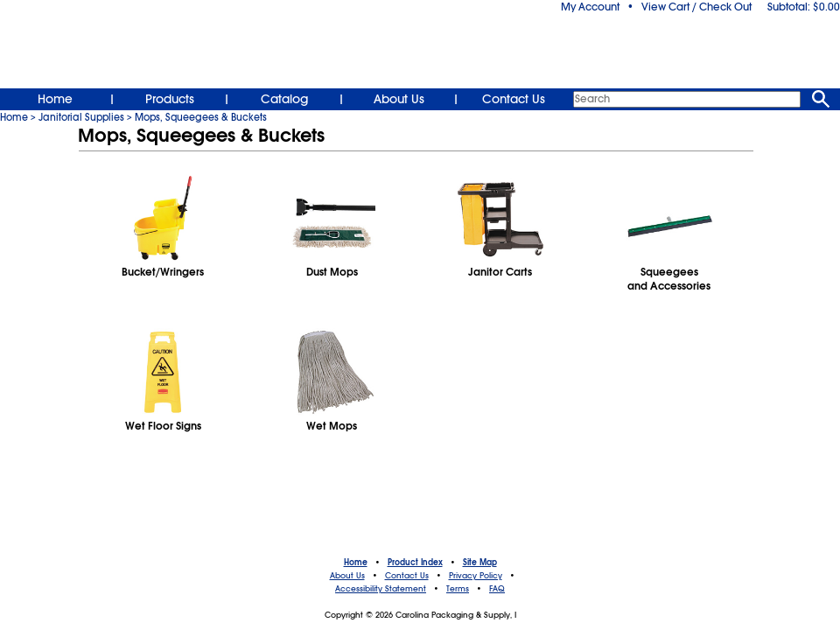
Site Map (480, 563)
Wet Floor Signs (163, 426)
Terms (458, 589)
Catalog (284, 99)
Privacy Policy (476, 576)
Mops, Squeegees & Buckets (201, 117)
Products (170, 99)
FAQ (497, 589)
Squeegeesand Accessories (669, 279)
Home (55, 99)
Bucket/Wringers (163, 272)
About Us (399, 99)
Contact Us (514, 99)
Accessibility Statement (381, 589)
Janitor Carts (500, 272)
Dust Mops (332, 272)
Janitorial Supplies (81, 117)
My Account (590, 7)
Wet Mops (332, 426)
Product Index (415, 563)
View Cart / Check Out (696, 7)
